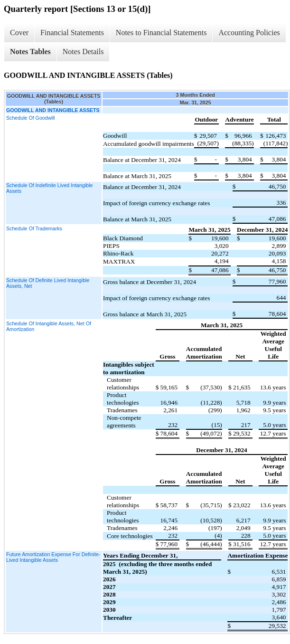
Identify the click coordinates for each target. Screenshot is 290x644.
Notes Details (83, 52)
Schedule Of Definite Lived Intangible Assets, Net (48, 283)
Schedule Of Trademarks (34, 228)
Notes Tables (30, 52)
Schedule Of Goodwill (30, 118)
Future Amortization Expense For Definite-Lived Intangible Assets (53, 557)
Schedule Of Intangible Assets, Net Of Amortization (49, 326)
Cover (19, 33)
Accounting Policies (249, 33)
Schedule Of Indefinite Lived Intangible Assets (49, 188)
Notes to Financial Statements (161, 33)
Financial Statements (72, 33)
